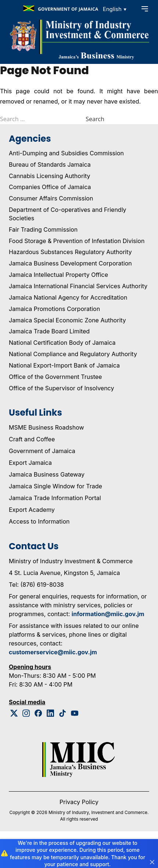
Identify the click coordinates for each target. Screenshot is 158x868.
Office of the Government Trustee (55, 377)
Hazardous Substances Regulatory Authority (70, 252)
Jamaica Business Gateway (47, 474)
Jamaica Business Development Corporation (70, 263)
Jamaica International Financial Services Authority (78, 286)
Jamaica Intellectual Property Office (58, 275)
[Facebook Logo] (38, 713)
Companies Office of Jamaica (50, 187)
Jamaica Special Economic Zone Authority (67, 320)
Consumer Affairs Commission (51, 198)
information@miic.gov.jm (108, 614)
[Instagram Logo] (26, 713)
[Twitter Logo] (14, 713)
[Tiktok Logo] (63, 713)
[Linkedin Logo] (51, 713)
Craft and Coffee (32, 439)
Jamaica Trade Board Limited (49, 331)
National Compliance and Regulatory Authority (73, 354)
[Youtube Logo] (75, 713)
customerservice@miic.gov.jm (53, 652)
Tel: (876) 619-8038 (36, 585)
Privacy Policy (79, 802)
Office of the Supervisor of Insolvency (61, 388)
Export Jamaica (30, 463)
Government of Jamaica (42, 451)
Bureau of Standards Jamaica (50, 164)
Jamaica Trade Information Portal (55, 498)
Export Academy (32, 510)
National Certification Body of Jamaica (62, 343)
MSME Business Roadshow (46, 427)
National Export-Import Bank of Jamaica (64, 365)
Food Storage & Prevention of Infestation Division (77, 241)
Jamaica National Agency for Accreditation (68, 297)
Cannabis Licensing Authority (50, 176)
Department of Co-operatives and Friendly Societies (68, 214)
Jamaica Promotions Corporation (54, 309)
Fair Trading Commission (43, 229)
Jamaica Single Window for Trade (55, 486)
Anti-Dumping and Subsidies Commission (66, 153)
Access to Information (39, 521)
